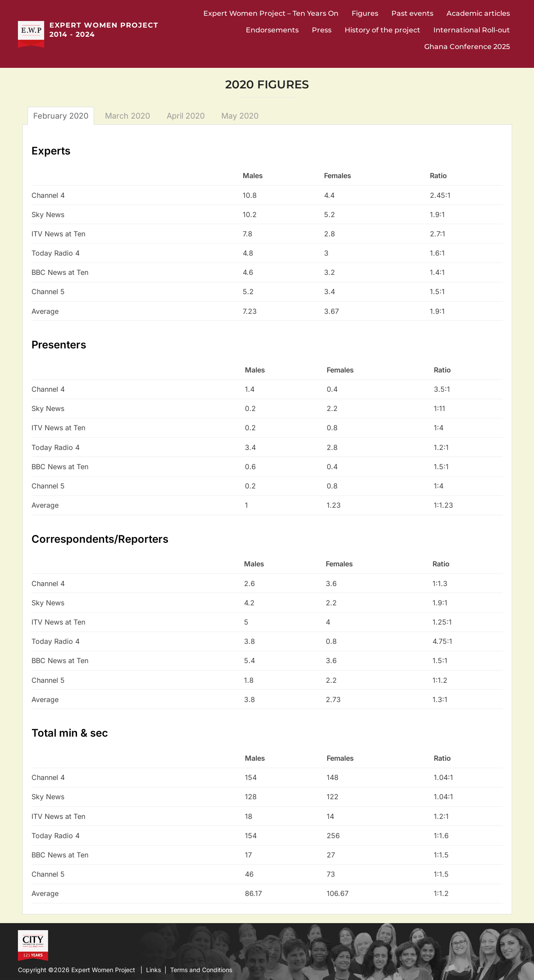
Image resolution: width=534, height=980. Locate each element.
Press (322, 30)
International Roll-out (472, 30)
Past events (412, 13)
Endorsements (272, 30)
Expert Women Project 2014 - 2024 (104, 30)
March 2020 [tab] (127, 116)
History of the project (382, 30)
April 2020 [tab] (186, 116)
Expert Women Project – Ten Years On (271, 13)
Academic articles (478, 13)
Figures (365, 13)
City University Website (32, 945)
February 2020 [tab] (61, 116)
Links (154, 970)
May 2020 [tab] (240, 116)
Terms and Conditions (201, 970)
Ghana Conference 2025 (467, 47)
